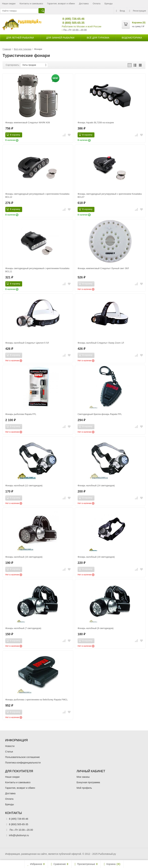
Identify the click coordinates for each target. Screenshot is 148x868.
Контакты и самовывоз (31, 4)
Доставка (84, 4)
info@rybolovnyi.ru (19, 835)
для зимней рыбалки (60, 38)
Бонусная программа (88, 782)
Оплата (97, 4)
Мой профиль (84, 788)
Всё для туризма (98, 38)
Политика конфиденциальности (23, 763)
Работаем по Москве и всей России (82, 26)
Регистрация (138, 11)
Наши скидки (9, 4)
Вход (120, 11)
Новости (10, 746)
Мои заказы (83, 777)
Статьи (9, 752)
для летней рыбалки (20, 38)
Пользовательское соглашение (22, 757)
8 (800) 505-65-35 (72, 23)
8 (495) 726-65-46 (72, 19)
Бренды (109, 4)
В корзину (13, 135)
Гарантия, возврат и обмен (61, 4)
